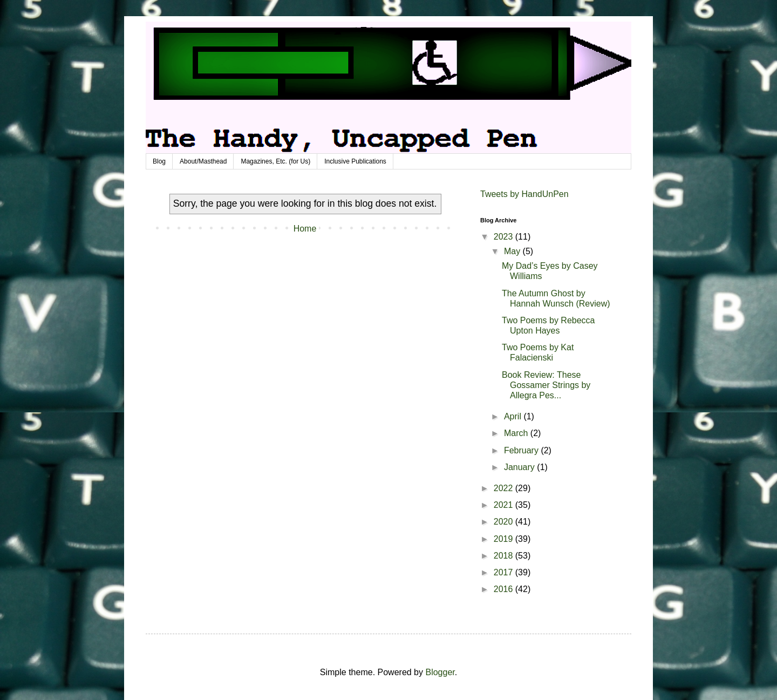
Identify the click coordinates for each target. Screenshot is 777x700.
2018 (505, 556)
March (517, 433)
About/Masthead (203, 161)
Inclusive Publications (355, 161)
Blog (159, 161)
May (513, 251)
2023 (505, 237)
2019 (505, 539)
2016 (505, 589)
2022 (505, 488)
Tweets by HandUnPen (524, 194)
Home (305, 229)
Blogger (440, 672)
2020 (505, 522)
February (522, 450)
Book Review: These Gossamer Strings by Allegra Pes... (546, 385)
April (514, 416)
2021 (505, 505)
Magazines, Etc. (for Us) (275, 161)
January (520, 467)
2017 (505, 572)
